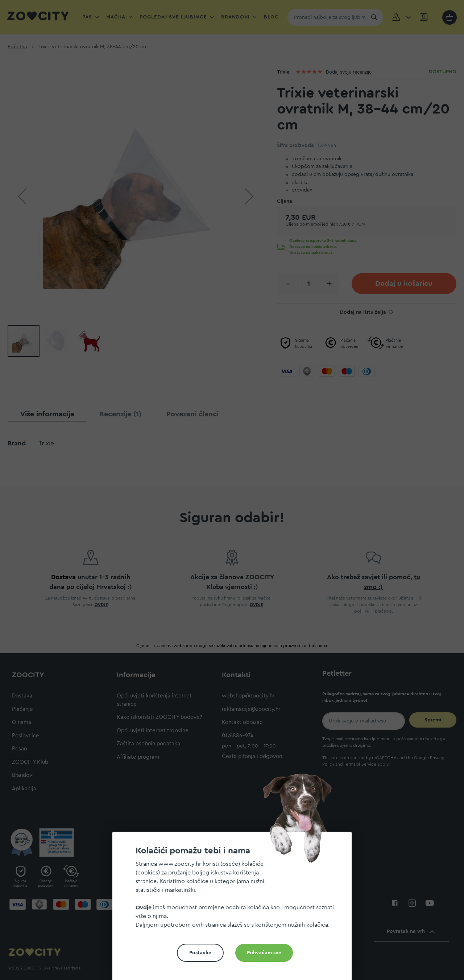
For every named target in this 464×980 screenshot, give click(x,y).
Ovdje (144, 907)
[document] (235, 909)
